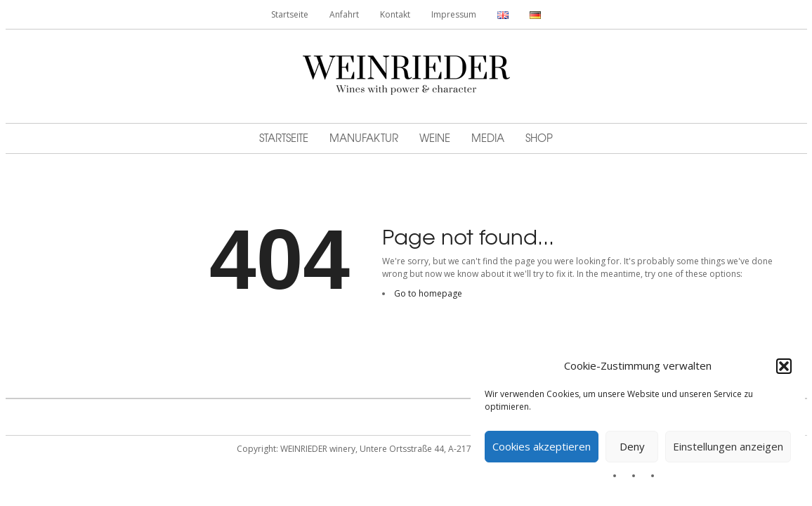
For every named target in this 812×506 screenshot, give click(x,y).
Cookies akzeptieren (542, 446)
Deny (632, 446)
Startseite (290, 14)
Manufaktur (364, 138)
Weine (435, 138)
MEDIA (488, 138)
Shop (539, 138)
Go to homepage (428, 293)
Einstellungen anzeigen (728, 446)
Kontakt (395, 14)
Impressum (454, 14)
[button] (784, 366)
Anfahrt (344, 14)
